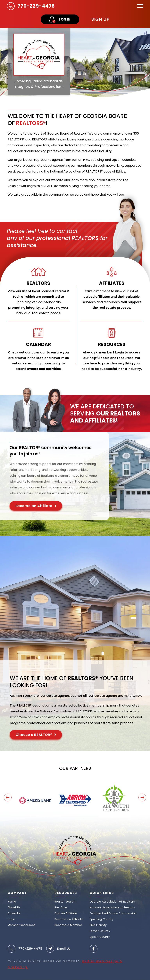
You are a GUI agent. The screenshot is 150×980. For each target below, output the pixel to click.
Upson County (100, 937)
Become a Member (68, 925)
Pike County (98, 925)
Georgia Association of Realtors (112, 902)
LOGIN (65, 19)
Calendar (14, 913)
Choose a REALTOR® (34, 735)
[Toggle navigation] (140, 6)
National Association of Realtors (112, 907)
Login (11, 919)
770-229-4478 (36, 6)
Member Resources (21, 925)
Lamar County (100, 931)
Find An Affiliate (66, 913)
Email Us (64, 949)
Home (12, 902)
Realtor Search (65, 902)
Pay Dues (61, 907)
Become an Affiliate (34, 506)
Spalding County (101, 919)
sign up (100, 19)
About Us (14, 907)
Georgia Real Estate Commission (113, 913)
